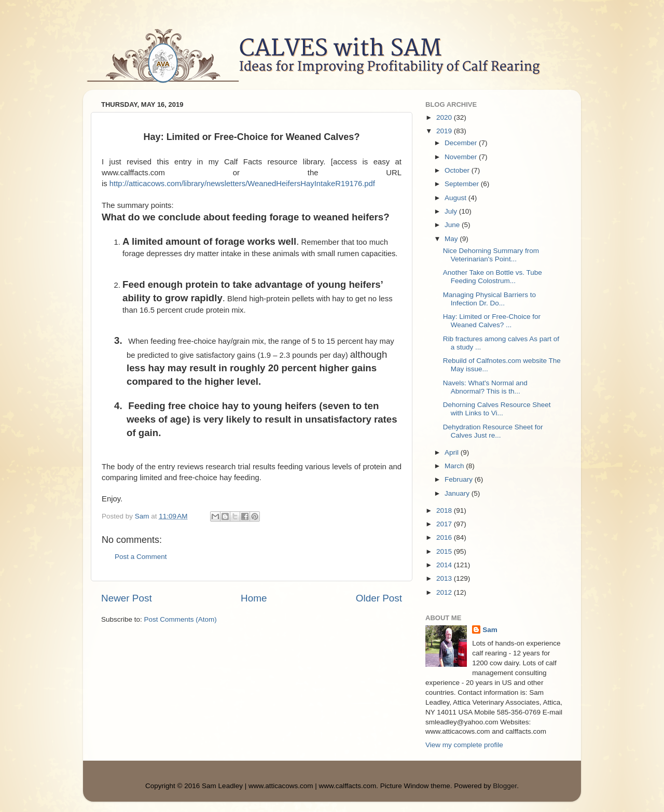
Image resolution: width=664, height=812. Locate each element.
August (457, 198)
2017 (445, 524)
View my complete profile (464, 745)
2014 (445, 565)
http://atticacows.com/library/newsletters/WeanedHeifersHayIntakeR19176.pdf (242, 184)
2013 (445, 578)
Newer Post (127, 598)
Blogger (505, 786)
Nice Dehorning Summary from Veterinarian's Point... (491, 255)
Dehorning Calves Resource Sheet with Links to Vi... (497, 409)
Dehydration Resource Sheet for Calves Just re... (493, 431)
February (460, 479)
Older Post (379, 598)
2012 (445, 592)
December (462, 143)
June (453, 225)
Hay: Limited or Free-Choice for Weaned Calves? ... (492, 321)
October (458, 170)
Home (254, 598)
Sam (490, 630)
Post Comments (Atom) (181, 619)
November (462, 157)
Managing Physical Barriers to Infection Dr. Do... (489, 299)
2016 (445, 537)
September (463, 184)
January (458, 493)
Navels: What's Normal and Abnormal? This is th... (485, 387)
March (455, 466)
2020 (445, 117)
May (452, 239)
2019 (445, 131)
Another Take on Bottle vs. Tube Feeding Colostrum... (493, 277)
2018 (445, 510)
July (452, 211)
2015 (445, 551)
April (453, 452)
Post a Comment (141, 557)
